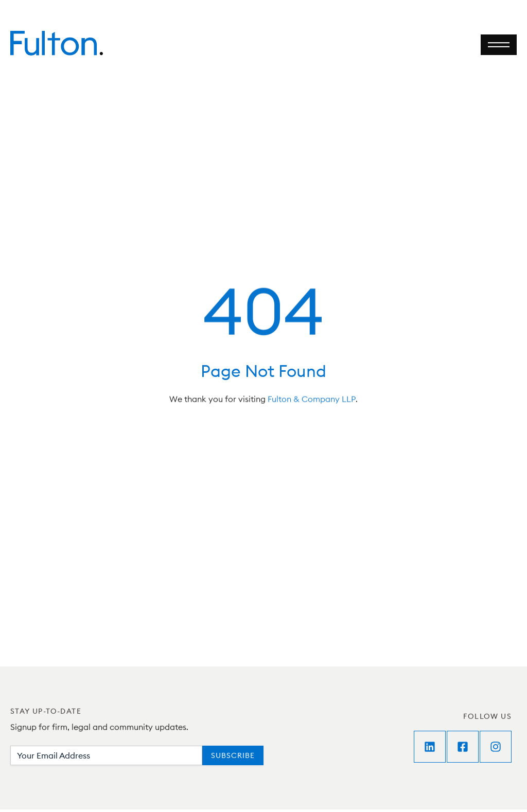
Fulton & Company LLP (312, 400)
